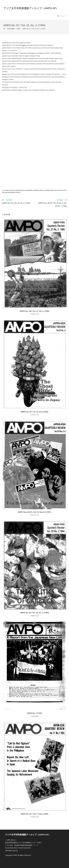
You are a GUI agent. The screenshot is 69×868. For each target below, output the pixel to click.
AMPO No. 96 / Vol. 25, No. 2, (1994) (34, 613)
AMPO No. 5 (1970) (35, 713)
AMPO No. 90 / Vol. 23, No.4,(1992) (34, 412)
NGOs (65, 190)
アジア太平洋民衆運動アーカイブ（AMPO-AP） (31, 8)
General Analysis (39, 190)
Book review (20, 190)
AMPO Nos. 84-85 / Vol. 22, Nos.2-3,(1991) (34, 512)
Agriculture (9, 190)
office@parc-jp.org (11, 850)
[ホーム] (4, 29)
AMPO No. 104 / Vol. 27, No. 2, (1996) (34, 311)
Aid (14, 190)
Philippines (11, 192)
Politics (18, 192)
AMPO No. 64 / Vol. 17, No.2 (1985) (34, 814)
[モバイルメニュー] (62, 16)
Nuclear (5, 192)
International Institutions (54, 190)
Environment (29, 190)
